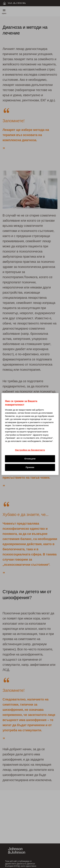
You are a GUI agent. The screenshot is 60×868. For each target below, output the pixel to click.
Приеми (30, 467)
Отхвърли (30, 459)
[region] (30, 434)
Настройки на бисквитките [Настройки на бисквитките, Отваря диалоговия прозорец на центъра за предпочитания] (30, 450)
